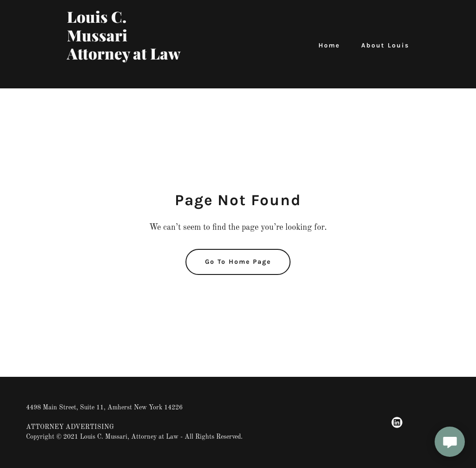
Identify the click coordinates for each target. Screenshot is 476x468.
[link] (127, 76)
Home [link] (329, 45)
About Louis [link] (385, 45)
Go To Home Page (238, 262)
